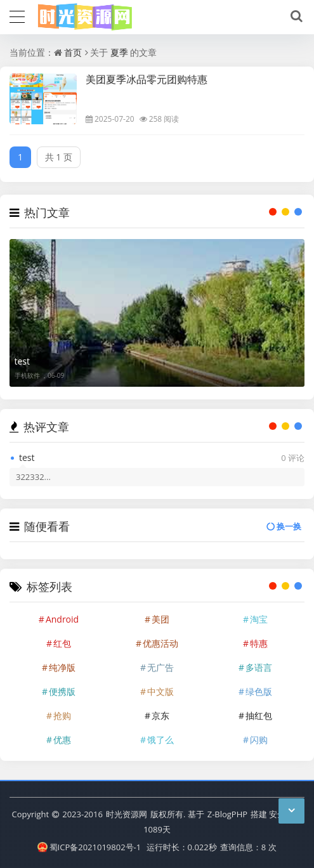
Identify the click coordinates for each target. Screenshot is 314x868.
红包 (62, 643)
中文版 (160, 691)
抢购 (62, 716)
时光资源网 (127, 814)
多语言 (259, 667)
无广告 (160, 667)
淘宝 (259, 619)
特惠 (259, 643)
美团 (160, 619)
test (23, 361)
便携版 (62, 691)
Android (62, 619)
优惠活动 (160, 643)
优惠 (62, 740)
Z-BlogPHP (227, 814)
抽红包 (259, 716)
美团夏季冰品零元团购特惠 (147, 79)
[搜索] (294, 16)
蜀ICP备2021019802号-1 (89, 847)
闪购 (259, 740)
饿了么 (160, 740)
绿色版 (259, 691)
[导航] (17, 15)
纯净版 (62, 667)
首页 (73, 52)
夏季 (119, 52)
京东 (160, 716)
